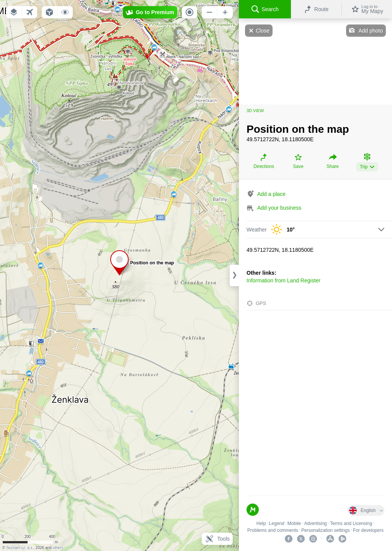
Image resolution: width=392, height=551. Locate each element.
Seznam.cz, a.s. (20, 548)
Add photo (371, 31)
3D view (255, 111)
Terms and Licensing (351, 523)
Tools (217, 539)
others (58, 548)
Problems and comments (273, 530)
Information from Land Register (283, 280)
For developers (368, 530)
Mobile (294, 523)
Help (261, 523)
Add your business (279, 208)
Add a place (271, 194)
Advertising (315, 523)
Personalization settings (326, 530)
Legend (277, 523)
